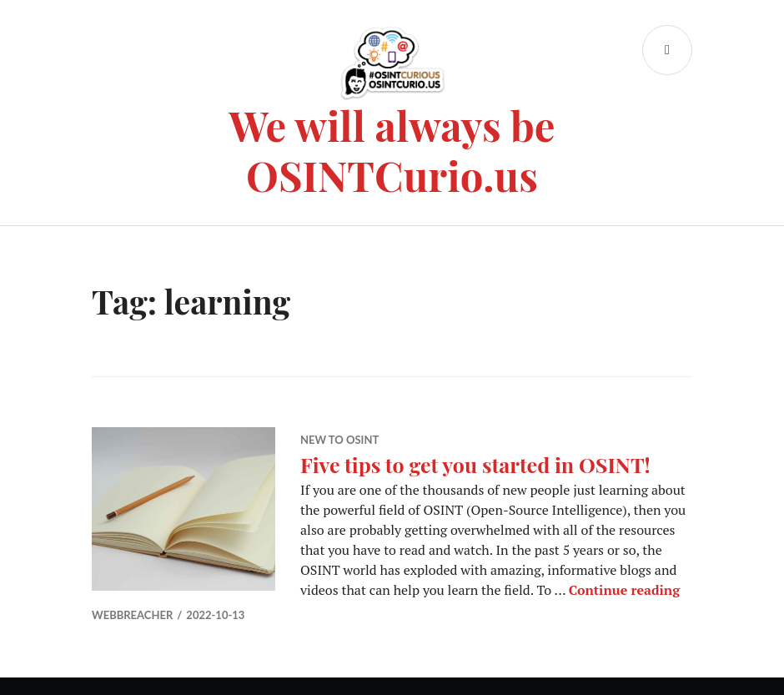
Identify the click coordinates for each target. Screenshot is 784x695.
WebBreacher (132, 615)
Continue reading (624, 590)
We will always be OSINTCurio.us (392, 150)
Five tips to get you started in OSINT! (475, 464)
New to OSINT (339, 440)
